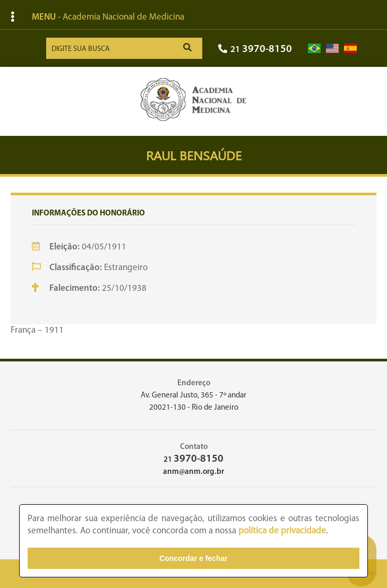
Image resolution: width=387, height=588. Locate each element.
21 (255, 50)
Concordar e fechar (193, 558)
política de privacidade (282, 531)
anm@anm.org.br (193, 472)
